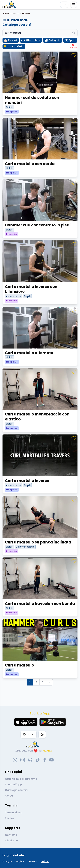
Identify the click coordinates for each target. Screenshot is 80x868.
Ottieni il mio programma (21, 779)
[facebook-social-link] (45, 760)
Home (6, 13)
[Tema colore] (42, 735)
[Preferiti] (74, 55)
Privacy (10, 818)
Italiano (45, 861)
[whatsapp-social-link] (15, 760)
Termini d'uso (14, 812)
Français (7, 861)
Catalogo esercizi (16, 790)
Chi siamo (11, 841)
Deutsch (32, 861)
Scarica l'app (13, 784)
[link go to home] (33, 745)
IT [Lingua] (64, 5)
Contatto (11, 835)
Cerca (9, 796)
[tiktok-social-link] (38, 760)
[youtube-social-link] (51, 760)
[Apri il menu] (74, 5)
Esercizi (15, 13)
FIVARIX (47, 751)
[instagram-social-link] (23, 760)
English (20, 861)
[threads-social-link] (30, 760)
